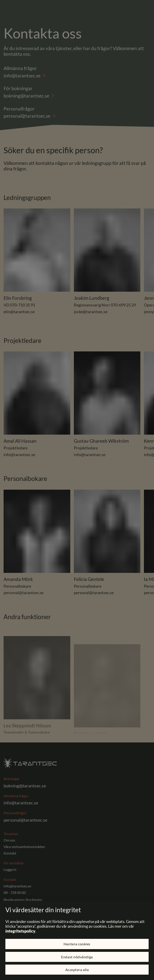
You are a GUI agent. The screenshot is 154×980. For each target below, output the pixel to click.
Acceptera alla (77, 970)
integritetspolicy (20, 931)
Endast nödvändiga (77, 957)
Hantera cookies (77, 944)
